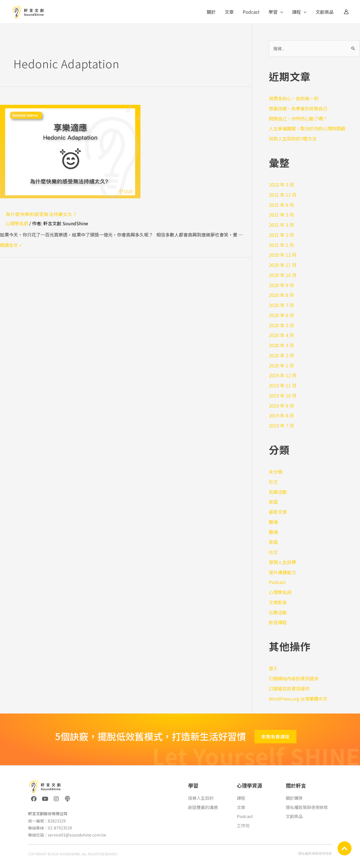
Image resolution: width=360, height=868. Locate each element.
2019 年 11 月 (283, 385)
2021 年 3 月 (281, 225)
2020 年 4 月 (281, 335)
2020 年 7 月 (281, 305)
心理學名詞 (17, 223)
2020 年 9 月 (281, 285)
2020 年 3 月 (281, 345)
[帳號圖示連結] (346, 12)
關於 (211, 12)
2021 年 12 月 (283, 195)
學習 (276, 12)
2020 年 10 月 (283, 275)
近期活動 (278, 492)
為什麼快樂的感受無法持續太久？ (41, 214)
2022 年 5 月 (281, 185)
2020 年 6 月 (281, 315)
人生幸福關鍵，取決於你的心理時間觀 (307, 128)
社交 (273, 482)
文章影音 (278, 602)
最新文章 (278, 512)
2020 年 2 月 (281, 355)
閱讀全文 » (11, 245)
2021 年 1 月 (281, 245)
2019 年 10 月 (283, 396)
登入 (273, 668)
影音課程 (278, 622)
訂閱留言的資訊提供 (289, 689)
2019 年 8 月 (281, 415)
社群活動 (278, 612)
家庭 (273, 502)
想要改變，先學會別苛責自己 (298, 108)
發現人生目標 (282, 562)
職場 (273, 522)
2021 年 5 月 (281, 215)
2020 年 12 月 (283, 255)
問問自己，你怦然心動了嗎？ (298, 119)
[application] (280, 12)
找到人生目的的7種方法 (293, 138)
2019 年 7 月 (281, 426)
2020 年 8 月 (281, 295)
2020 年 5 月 (281, 325)
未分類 (276, 472)
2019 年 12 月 (283, 375)
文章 (229, 12)
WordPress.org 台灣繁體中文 (298, 699)
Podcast (251, 12)
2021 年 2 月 (281, 235)
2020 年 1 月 (281, 365)
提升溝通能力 (282, 572)
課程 (299, 12)
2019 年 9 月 (281, 406)
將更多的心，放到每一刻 (294, 98)
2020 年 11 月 (283, 265)
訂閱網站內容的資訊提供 (294, 678)
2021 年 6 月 (281, 205)
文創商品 (325, 12)
